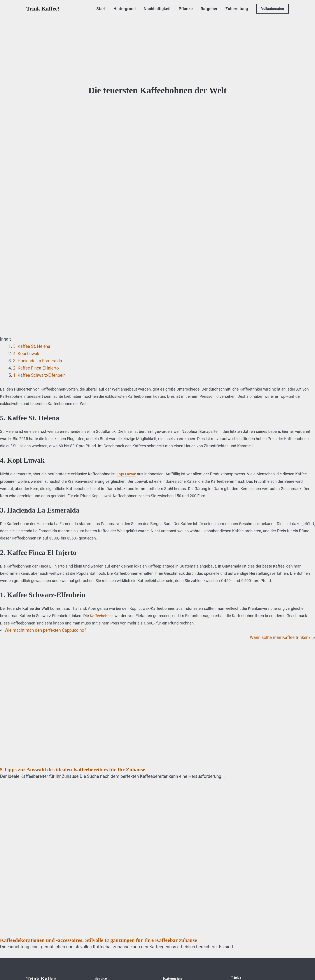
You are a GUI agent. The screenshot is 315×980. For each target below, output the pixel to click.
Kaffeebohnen (103, 615)
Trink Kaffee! (43, 9)
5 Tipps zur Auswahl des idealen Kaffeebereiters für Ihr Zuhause (73, 769)
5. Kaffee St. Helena (32, 346)
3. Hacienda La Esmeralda (38, 361)
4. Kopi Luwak (27, 354)
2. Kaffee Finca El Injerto (37, 368)
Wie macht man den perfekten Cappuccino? (47, 630)
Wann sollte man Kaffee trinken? (279, 637)
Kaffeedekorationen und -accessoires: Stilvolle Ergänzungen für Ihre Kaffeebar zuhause (99, 940)
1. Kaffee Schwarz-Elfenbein (40, 375)
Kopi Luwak (127, 474)
